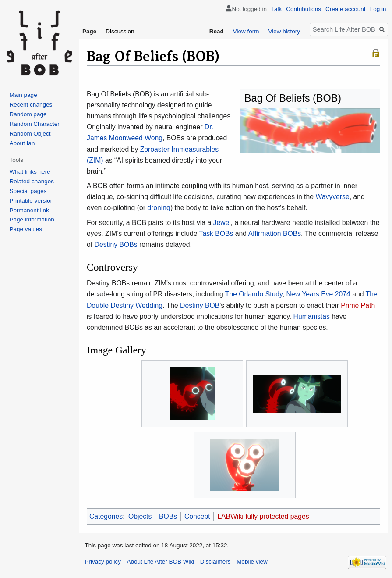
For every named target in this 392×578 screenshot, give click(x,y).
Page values (26, 229)
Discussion (120, 31)
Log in (378, 9)
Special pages (28, 191)
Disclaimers (215, 562)
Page (89, 31)
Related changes (32, 181)
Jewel (222, 223)
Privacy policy (103, 562)
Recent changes (31, 105)
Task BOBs (216, 234)
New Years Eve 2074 (318, 294)
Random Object (30, 134)
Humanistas (312, 316)
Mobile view (252, 562)
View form (246, 31)
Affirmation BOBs (275, 234)
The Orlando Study (254, 294)
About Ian (22, 143)
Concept (197, 516)
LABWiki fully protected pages (263, 516)
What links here (30, 172)
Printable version (32, 201)
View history (284, 31)
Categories (106, 516)
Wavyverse (332, 197)
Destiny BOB (200, 305)
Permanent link (29, 210)
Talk (276, 9)
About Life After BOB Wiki (161, 562)
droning (159, 208)
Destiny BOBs (116, 244)
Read (217, 31)
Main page (23, 95)
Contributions (304, 9)
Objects (140, 516)
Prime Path (358, 305)
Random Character (35, 124)
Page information (32, 219)
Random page (28, 114)
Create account (346, 9)
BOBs (168, 516)
